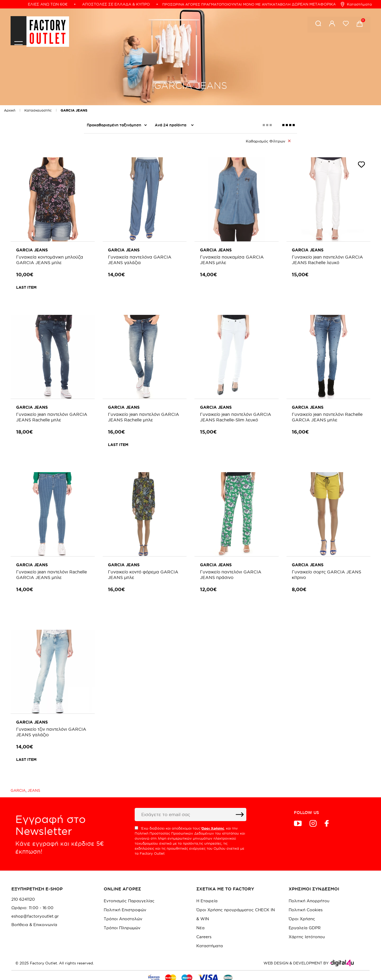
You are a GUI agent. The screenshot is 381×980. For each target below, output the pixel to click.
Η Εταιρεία (207, 884)
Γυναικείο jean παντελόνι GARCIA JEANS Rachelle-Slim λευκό (233, 416)
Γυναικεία (97, 198)
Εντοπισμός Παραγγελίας (129, 884)
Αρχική (10, 110)
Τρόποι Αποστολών (123, 902)
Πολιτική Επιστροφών (125, 893)
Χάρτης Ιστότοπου (307, 920)
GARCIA (18, 773)
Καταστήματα (356, 4)
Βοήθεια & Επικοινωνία (34, 908)
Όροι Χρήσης (302, 902)
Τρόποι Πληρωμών (122, 911)
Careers (204, 920)
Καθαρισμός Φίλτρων (268, 141)
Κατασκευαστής (38, 110)
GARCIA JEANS (74, 110)
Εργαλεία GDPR (305, 911)
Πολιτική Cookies (306, 893)
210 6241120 (23, 882)
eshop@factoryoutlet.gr (35, 899)
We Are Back (100, 177)
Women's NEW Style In (111, 187)
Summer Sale (100, 166)
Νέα (200, 911)
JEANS (34, 773)
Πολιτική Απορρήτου (309, 884)
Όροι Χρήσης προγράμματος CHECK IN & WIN (236, 897)
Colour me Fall (102, 155)
